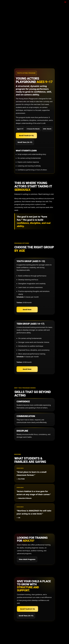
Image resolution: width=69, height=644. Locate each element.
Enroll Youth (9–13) (26, 136)
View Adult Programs (27, 559)
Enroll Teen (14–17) (25, 142)
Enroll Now (27, 310)
